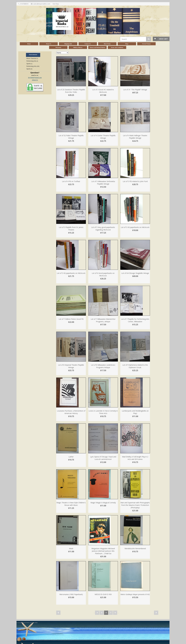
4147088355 (24, 4)
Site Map (56, 4)
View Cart (163, 39)
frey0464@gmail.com (35, 77)
